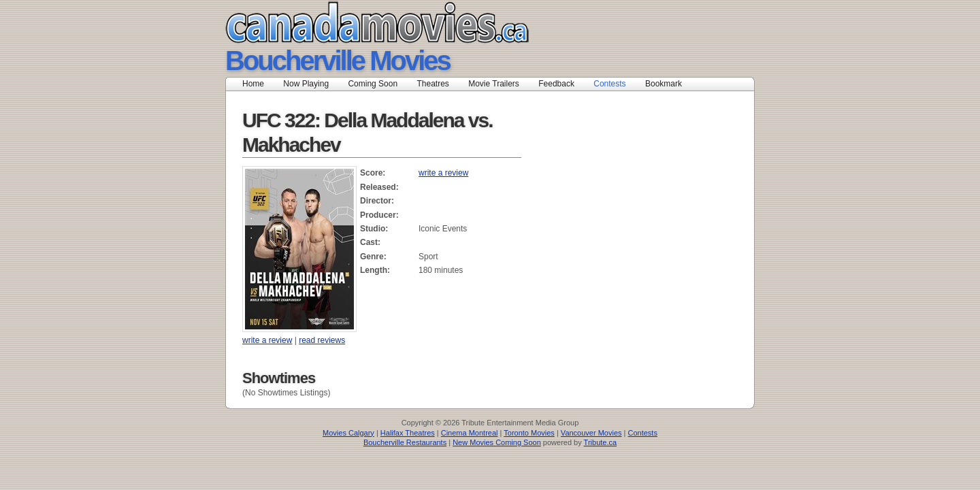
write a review (443, 173)
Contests (609, 84)
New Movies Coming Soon (497, 442)
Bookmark (668, 84)
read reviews (322, 340)
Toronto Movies (529, 433)
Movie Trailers (494, 84)
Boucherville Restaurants (405, 442)
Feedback (556, 84)
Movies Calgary (348, 433)
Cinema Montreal (470, 433)
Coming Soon (373, 84)
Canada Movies (358, 22)
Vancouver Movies (591, 433)
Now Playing (306, 84)
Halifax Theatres (408, 433)
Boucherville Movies (338, 61)
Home (253, 84)
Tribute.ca (601, 442)
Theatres (432, 84)
